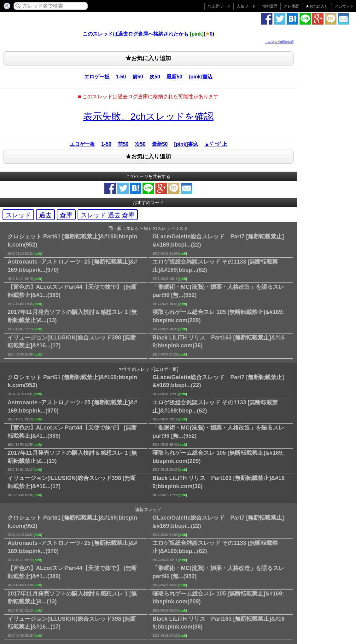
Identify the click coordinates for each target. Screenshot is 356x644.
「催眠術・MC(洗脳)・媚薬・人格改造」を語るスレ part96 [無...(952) (218, 295)
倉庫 (66, 215)
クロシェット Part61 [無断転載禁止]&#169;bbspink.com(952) (72, 244)
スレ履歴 (291, 6)
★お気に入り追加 (148, 58)
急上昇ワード (219, 6)
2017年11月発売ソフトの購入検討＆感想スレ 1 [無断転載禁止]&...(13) (72, 320)
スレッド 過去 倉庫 (108, 215)
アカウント (344, 6)
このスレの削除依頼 (279, 42)
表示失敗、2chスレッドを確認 (148, 116)
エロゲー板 (97, 77)
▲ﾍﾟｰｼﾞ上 (216, 144)
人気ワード (246, 6)
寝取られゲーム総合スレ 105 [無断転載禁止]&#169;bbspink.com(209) (218, 320)
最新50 (174, 77)
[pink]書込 (201, 77)
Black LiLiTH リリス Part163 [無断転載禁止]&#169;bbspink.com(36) (218, 345)
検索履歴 (270, 6)
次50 (155, 77)
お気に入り (317, 6)
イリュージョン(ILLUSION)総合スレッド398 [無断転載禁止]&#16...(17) (72, 345)
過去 (45, 215)
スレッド (18, 215)
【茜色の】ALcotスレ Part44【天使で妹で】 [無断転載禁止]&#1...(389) (72, 295)
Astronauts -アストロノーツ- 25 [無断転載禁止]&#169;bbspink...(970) (72, 269)
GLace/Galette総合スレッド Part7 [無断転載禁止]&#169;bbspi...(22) (218, 244)
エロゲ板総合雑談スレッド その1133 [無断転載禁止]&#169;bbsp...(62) (215, 269)
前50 (138, 77)
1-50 (121, 77)
